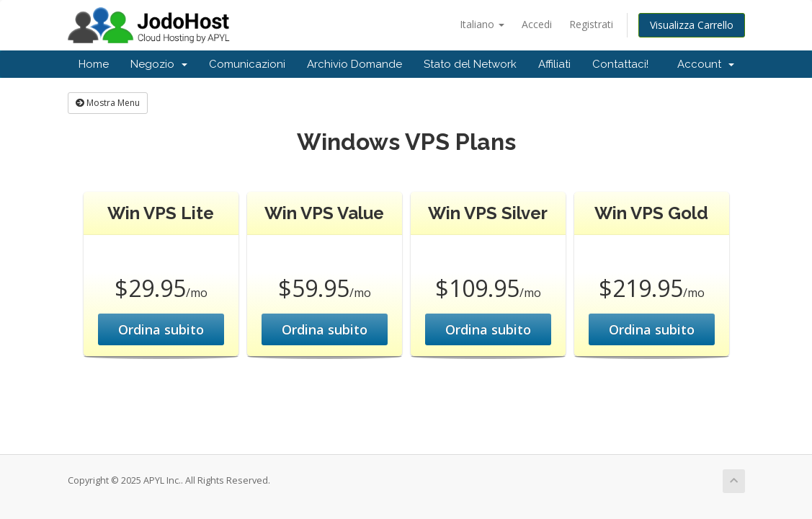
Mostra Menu (108, 103)
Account (706, 64)
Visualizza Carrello (692, 25)
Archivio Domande (354, 64)
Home (94, 64)
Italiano (482, 24)
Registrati (591, 24)
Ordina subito (161, 329)
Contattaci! (620, 64)
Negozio (159, 64)
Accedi (537, 24)
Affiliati (554, 64)
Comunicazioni (247, 64)
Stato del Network (470, 64)
